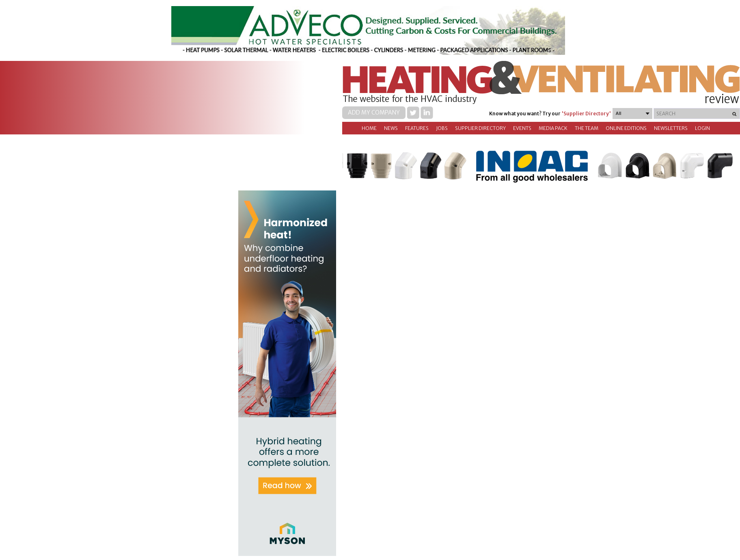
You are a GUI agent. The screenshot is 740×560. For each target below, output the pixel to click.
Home (369, 128)
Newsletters (671, 128)
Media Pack (553, 128)
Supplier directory (480, 128)
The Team (587, 128)
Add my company (374, 112)
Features (417, 128)
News (391, 128)
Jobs (442, 128)
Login (702, 128)
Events (522, 128)
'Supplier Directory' (586, 114)
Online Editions (626, 128)
